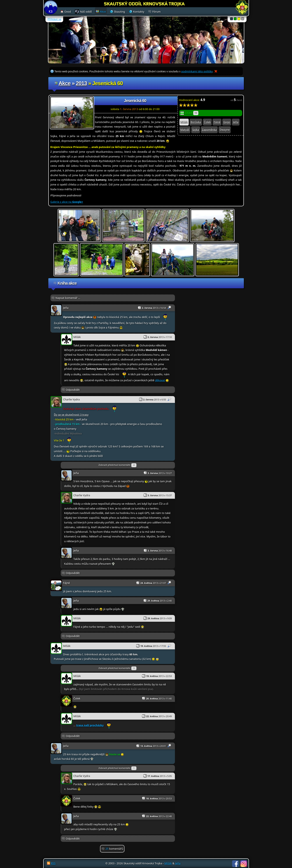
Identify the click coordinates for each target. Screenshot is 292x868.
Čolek (207, 122)
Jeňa (236, 122)
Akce (65, 83)
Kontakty (139, 12)
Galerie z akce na (67, 202)
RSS (53, 863)
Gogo (227, 122)
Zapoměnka (209, 130)
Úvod (68, 12)
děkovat (160, 380)
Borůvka (196, 122)
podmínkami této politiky (197, 71)
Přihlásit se (54, 19)
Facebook (235, 864)
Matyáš (185, 130)
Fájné (217, 122)
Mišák (184, 122)
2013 (81, 83)
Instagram (244, 864)
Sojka (196, 130)
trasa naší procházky (90, 725)
